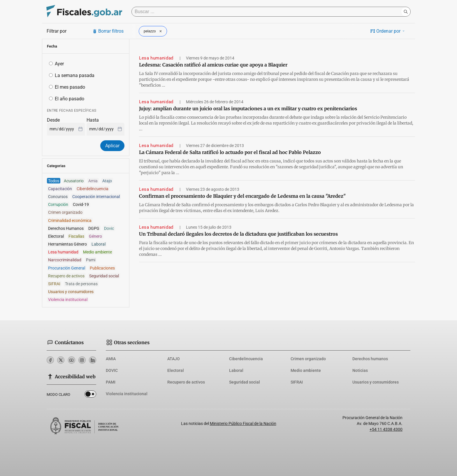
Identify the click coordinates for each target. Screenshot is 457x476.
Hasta (93, 120)
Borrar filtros (108, 31)
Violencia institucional (127, 394)
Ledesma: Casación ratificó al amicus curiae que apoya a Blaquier (213, 65)
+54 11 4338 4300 (386, 429)
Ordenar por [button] (388, 31)
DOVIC (112, 370)
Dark (90, 395)
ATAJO (174, 359)
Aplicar (112, 146)
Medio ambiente (306, 370)
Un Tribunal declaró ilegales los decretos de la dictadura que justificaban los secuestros (238, 234)
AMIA (111, 359)
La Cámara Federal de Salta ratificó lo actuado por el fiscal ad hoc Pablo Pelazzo (230, 152)
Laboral (236, 370)
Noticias (360, 370)
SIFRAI (297, 382)
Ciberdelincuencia (246, 359)
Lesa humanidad (157, 58)
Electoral (176, 370)
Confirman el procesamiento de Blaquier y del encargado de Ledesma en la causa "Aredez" (242, 196)
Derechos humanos (370, 359)
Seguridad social (245, 382)
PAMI (111, 382)
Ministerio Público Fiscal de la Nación (243, 423)
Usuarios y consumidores (376, 382)
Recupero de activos (186, 382)
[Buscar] (268, 12)
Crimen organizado (308, 359)
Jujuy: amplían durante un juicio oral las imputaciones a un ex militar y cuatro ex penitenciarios (248, 108)
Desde (53, 120)
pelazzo (153, 31)
